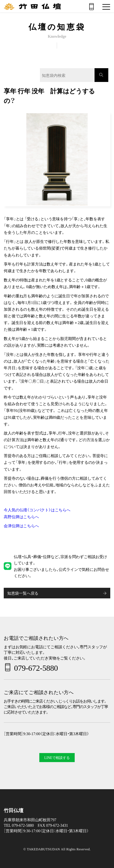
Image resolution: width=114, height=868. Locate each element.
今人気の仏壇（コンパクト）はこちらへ (37, 510)
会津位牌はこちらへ (21, 526)
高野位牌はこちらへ (21, 517)
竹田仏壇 (13, 810)
